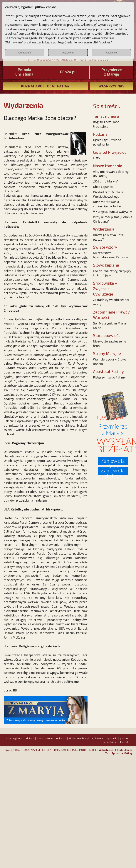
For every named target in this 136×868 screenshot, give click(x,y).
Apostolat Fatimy (122, 753)
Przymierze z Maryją (112, 72)
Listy (97, 158)
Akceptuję (111, 53)
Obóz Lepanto (103, 187)
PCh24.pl (68, 72)
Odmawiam (25, 53)
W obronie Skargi (79, 738)
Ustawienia (68, 53)
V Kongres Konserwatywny (113, 211)
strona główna (15, 738)
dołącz (30, 738)
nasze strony (45, 738)
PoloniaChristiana (24, 72)
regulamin (111, 738)
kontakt (125, 742)
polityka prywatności (116, 740)
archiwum (97, 738)
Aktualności (106, 750)
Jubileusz (61, 738)
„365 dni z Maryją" (106, 181)
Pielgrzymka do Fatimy (109, 377)
